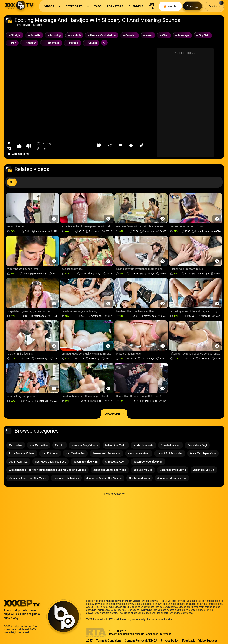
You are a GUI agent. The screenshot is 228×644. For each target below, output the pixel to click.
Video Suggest (208, 641)
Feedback (189, 641)
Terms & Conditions (109, 641)
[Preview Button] (54, 219)
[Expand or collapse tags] (104, 43)
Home (18, 25)
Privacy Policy (170, 641)
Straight (38, 25)
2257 (89, 641)
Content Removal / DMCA (141, 641)
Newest (27, 25)
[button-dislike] (29, 146)
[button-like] (19, 146)
